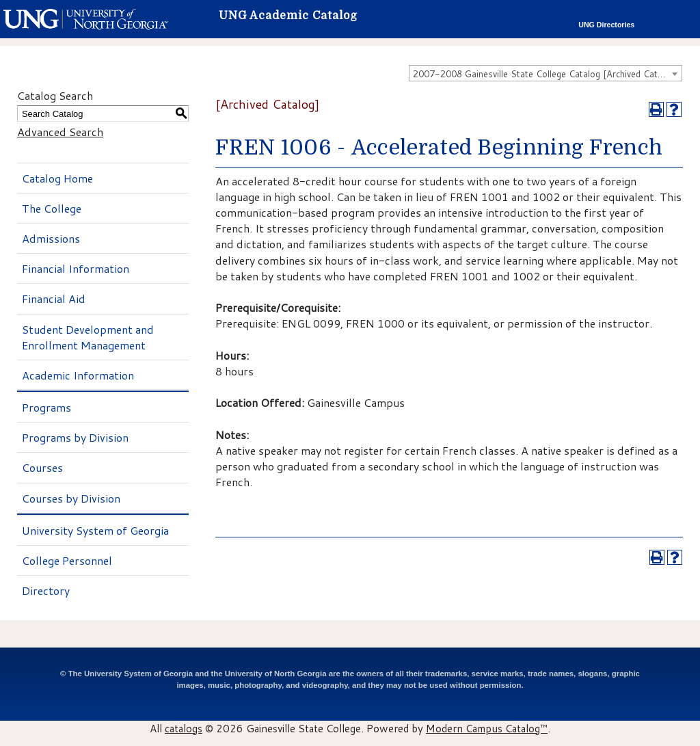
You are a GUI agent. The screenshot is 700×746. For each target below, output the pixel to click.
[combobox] (546, 73)
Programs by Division (75, 437)
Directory (46, 590)
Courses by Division (71, 498)
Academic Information (78, 375)
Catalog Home (57, 178)
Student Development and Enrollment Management (88, 337)
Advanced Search (60, 132)
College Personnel (67, 560)
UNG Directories (606, 25)
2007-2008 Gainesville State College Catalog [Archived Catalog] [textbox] (546, 74)
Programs (46, 407)
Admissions (51, 238)
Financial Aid (54, 298)
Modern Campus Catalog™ (487, 728)
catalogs (184, 728)
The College (52, 208)
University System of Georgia (95, 530)
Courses (42, 467)
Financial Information (76, 268)
